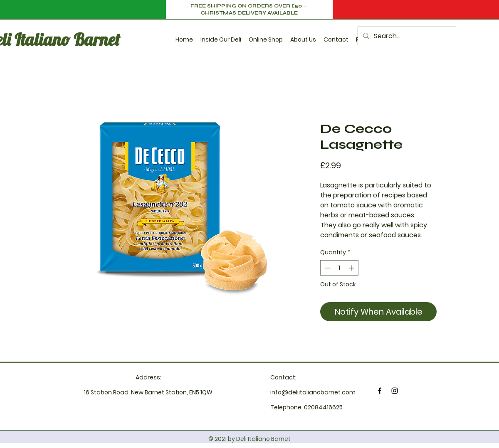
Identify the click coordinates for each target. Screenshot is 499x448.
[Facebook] (380, 391)
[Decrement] (327, 268)
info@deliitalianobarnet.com (313, 392)
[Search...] (406, 36)
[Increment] (352, 268)
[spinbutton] (339, 268)
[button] (221, 36)
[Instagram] (395, 391)
